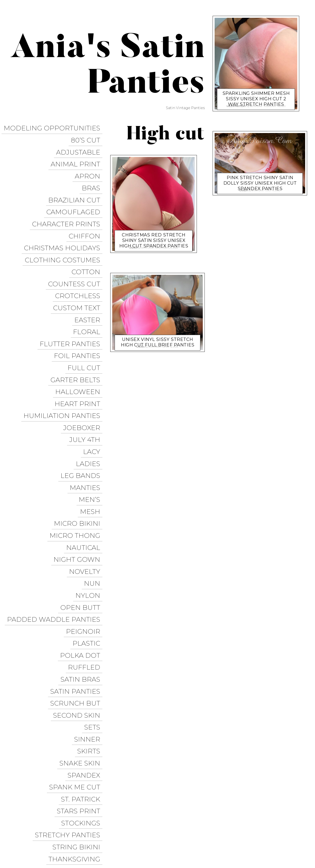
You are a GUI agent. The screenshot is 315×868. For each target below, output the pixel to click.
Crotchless (80, 259)
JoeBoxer (84, 363)
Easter (89, 278)
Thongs (88, 712)
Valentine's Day (236, 105)
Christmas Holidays (64, 221)
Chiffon (87, 212)
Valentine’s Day (73, 741)
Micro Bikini (79, 439)
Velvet (90, 750)
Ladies (90, 391)
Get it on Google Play (283, 847)
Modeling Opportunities (54, 127)
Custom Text (79, 269)
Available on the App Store (278, 855)
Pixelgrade (100, 843)
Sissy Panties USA (241, 831)
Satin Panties (77, 571)
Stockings (83, 674)
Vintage (88, 759)
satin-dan (147, 246)
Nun (94, 486)
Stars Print (81, 665)
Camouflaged (75, 193)
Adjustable (80, 146)
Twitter (218, 839)
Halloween (80, 335)
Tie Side (89, 722)
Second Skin (79, 590)
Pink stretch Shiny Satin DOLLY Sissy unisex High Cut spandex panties (260, 179)
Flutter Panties (72, 297)
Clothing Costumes (65, 231)
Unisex (90, 731)
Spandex (86, 637)
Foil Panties (79, 306)
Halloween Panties (199, 847)
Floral (89, 287)
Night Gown (79, 467)
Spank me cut (77, 646)
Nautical (85, 457)
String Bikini (78, 693)
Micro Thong (77, 448)
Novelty (87, 476)
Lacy (94, 382)
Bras (93, 174)
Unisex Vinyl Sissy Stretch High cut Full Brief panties (158, 338)
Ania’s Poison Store (201, 831)
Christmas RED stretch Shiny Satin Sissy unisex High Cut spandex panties (154, 236)
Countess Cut (76, 250)
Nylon (90, 495)
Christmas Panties (240, 847)
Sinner (89, 608)
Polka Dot (82, 542)
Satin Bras (83, 561)
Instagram (241, 839)
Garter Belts (77, 325)
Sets (94, 599)
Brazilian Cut (76, 184)
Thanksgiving (77, 703)
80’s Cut (88, 136)
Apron (90, 165)
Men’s (92, 420)
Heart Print (80, 344)
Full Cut (86, 316)
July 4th (87, 372)
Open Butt (82, 505)
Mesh (92, 429)
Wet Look (84, 778)
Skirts (91, 618)
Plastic (89, 533)
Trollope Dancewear (283, 831)
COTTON (88, 240)
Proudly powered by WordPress (33, 843)
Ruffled (86, 552)
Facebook (196, 839)
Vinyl (92, 769)
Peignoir (85, 523)
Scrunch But (77, 580)
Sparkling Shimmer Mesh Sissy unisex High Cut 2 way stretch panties (256, 95)
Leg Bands (83, 401)
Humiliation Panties (64, 354)
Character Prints (68, 203)
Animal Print (78, 155)
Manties (87, 410)
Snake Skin (82, 627)
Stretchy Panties (70, 684)
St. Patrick (83, 656)
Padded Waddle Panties (56, 514)
